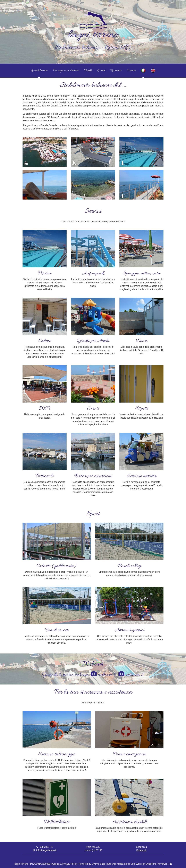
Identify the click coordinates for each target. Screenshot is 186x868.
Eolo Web (136, 864)
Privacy (66, 864)
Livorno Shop (99, 864)
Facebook (141, 850)
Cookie (56, 864)
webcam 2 (131, 675)
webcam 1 (103, 675)
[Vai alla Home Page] (93, 9)
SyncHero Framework (157, 864)
